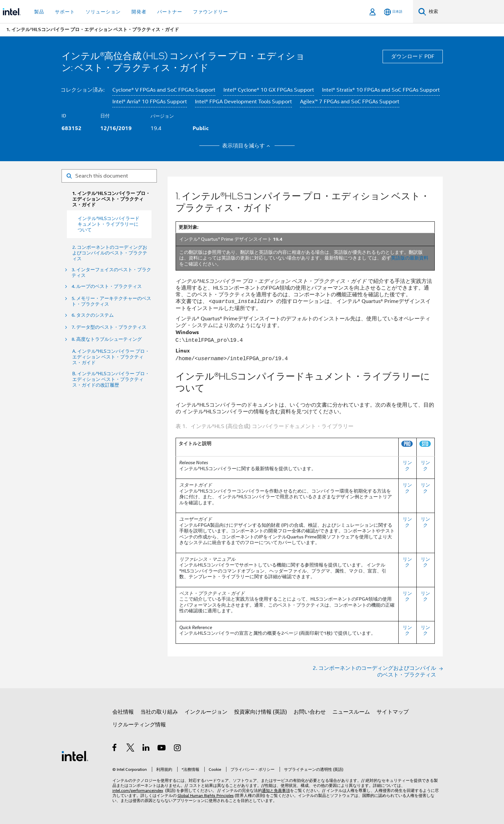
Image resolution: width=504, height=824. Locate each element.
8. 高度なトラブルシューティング (107, 339)
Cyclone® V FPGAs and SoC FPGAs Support (164, 90)
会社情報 (123, 712)
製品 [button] (39, 12)
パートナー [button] (170, 12)
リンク (407, 466)
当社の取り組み (159, 712)
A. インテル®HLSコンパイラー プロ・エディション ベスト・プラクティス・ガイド (111, 357)
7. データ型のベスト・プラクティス (109, 327)
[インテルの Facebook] (115, 749)
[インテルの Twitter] (131, 749)
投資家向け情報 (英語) (261, 712)
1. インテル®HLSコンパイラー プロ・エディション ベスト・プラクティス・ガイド (111, 199)
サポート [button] (65, 12)
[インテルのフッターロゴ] (75, 756)
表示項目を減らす (247, 146)
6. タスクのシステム (93, 315)
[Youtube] (162, 749)
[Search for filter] (109, 176)
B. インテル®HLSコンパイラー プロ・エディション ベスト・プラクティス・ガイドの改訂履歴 (111, 379)
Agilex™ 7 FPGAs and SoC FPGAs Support (350, 102)
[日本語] (393, 12)
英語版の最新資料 (410, 258)
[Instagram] (178, 749)
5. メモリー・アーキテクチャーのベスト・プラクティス (111, 301)
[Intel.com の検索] (465, 12)
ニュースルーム (351, 712)
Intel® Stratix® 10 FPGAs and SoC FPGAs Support (381, 90)
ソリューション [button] (103, 12)
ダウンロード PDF (413, 57)
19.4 (156, 128)
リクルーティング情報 (139, 725)
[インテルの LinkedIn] (146, 749)
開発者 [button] (139, 12)
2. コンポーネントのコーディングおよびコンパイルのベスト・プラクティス (110, 253)
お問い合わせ (310, 712)
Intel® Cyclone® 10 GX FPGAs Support (269, 90)
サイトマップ (393, 712)
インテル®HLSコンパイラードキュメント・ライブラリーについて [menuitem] (109, 224)
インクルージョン (206, 712)
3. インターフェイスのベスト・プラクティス (111, 273)
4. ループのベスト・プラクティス (107, 286)
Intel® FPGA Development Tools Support (243, 102)
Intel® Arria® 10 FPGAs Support (150, 102)
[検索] (422, 12)
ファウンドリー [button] (211, 12)
